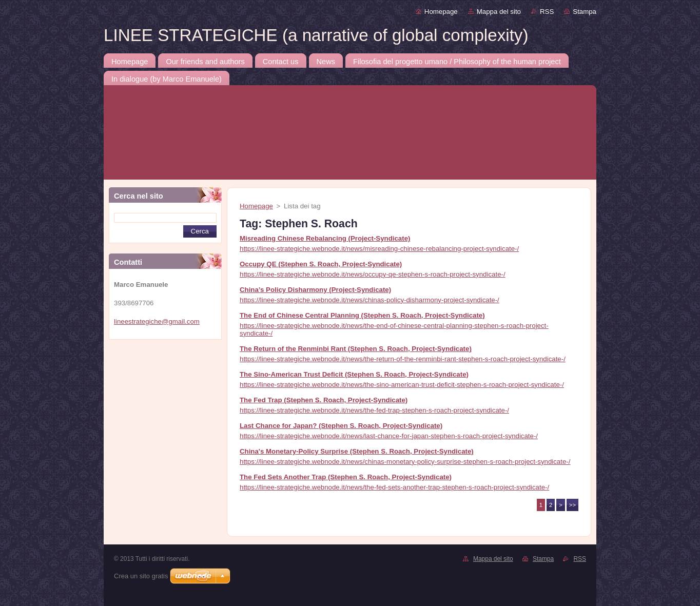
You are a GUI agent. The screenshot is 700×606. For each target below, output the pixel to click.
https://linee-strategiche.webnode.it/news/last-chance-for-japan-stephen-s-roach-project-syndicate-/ (389, 436)
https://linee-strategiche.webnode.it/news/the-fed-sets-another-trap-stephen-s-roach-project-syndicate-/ (394, 487)
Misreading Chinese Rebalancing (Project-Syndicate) (325, 238)
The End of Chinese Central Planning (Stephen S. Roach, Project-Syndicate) (362, 315)
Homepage (441, 12)
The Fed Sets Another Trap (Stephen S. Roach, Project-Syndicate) (346, 477)
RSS (547, 12)
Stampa (585, 12)
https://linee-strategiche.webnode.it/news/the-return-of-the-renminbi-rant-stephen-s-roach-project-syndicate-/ (403, 359)
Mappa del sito (499, 12)
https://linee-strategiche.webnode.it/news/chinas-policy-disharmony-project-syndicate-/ (370, 300)
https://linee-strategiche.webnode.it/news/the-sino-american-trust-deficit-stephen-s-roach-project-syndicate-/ (402, 385)
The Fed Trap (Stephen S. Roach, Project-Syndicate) (324, 400)
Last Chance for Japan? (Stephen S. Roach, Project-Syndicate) (341, 426)
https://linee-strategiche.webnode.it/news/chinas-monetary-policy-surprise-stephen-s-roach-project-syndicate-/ (405, 462)
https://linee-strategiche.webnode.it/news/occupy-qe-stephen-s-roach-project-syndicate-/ (373, 274)
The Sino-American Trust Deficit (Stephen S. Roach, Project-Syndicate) (354, 374)
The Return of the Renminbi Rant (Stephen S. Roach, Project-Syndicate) (356, 349)
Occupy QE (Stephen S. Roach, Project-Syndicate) (321, 264)
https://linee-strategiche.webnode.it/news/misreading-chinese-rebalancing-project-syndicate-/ (379, 249)
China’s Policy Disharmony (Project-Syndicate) (315, 290)
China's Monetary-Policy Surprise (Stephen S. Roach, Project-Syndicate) (357, 451)
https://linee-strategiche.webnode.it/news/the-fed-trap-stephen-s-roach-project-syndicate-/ (374, 410)
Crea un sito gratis (141, 576)
